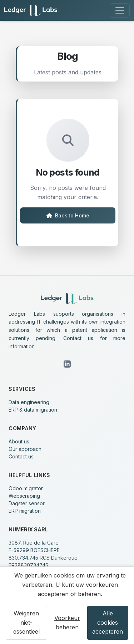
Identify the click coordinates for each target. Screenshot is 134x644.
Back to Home (68, 215)
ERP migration (25, 511)
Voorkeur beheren (67, 623)
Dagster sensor (27, 503)
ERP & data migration (33, 410)
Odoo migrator (26, 488)
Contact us (21, 456)
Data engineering (29, 402)
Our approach (25, 449)
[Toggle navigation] (120, 10)
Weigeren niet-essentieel (26, 622)
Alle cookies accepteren (108, 622)
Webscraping (24, 496)
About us (19, 441)
